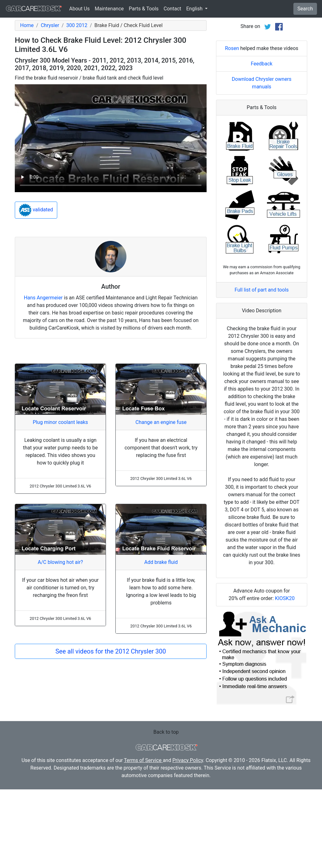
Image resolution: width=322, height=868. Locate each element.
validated (36, 210)
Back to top (166, 811)
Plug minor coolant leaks (60, 422)
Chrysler (50, 25)
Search (305, 9)
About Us (79, 9)
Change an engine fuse (161, 422)
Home (27, 25)
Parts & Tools (144, 9)
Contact (172, 9)
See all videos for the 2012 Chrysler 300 (111, 651)
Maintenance (109, 9)
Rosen (232, 127)
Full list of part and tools (262, 368)
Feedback (262, 142)
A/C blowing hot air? (60, 562)
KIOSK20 (285, 677)
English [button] (195, 9)
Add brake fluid (161, 562)
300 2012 (77, 25)
